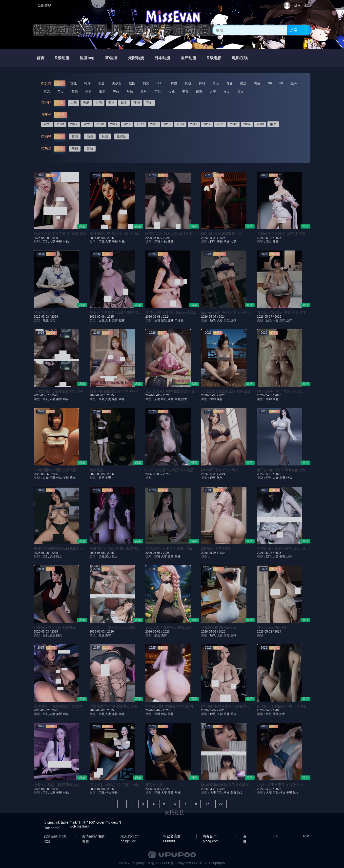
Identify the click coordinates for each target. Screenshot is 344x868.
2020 (100, 124)
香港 (86, 103)
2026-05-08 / (266, 238)
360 (275, 836)
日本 (124, 103)
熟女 (184, 399)
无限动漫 (136, 58)
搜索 (294, 30)
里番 (185, 92)
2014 (180, 124)
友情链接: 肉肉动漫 (55, 836)
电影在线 (240, 58)
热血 (74, 83)
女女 (227, 92)
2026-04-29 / (210, 789)
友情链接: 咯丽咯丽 (93, 836)
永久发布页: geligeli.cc (130, 836)
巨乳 (158, 92)
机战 (188, 83)
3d (281, 83)
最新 (90, 148)
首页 (40, 58)
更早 (273, 124)
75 (207, 804)
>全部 (61, 115)
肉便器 (179, 320)
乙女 (61, 92)
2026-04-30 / (43, 789)
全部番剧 (44, 5)
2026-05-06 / (154, 395)
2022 (74, 124)
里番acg (87, 58)
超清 (75, 136)
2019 (114, 124)
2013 (194, 124)
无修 (116, 92)
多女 (241, 92)
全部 (60, 83)
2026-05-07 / (210, 317)
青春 (229, 83)
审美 (102, 92)
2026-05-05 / (98, 474)
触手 (294, 83)
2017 (140, 124)
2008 (260, 124)
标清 (105, 136)
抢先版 (122, 136)
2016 (154, 124)
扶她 (171, 92)
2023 (60, 124)
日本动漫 (162, 58)
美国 (111, 103)
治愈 (88, 92)
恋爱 (101, 83)
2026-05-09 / (43, 238)
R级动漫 (62, 58)
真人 (216, 83)
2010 (233, 124)
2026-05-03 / (266, 553)
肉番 (257, 83)
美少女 (117, 83)
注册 (307, 5)
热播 (75, 148)
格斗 (87, 83)
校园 (132, 83)
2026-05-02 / (154, 632)
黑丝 (144, 92)
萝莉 (75, 92)
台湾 (99, 103)
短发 (164, 320)
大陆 (74, 103)
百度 (245, 836)
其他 (149, 103)
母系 (199, 92)
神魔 (174, 83)
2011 (220, 124)
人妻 (213, 92)
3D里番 (111, 58)
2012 (207, 124)
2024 (47, 124)
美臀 (59, 242)
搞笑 (146, 83)
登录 (298, 5)
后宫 (47, 92)
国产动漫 (188, 58)
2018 (127, 124)
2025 (55, 238)
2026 (278, 238)
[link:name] (52, 828)
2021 (87, 124)
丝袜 (130, 92)
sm (270, 83)
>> (221, 804)
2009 (247, 124)
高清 (90, 136)
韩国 (137, 103)
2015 (167, 124)
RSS (307, 836)
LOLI (160, 83)
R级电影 (214, 58)
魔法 (243, 83)
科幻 (202, 83)
